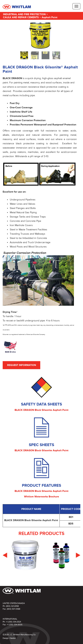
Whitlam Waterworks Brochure (41, 497)
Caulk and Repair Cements (21, 17)
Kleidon (13, 638)
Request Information (22, 365)
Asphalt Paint (50, 17)
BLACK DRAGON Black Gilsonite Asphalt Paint (41, 410)
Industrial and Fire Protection (24, 14)
